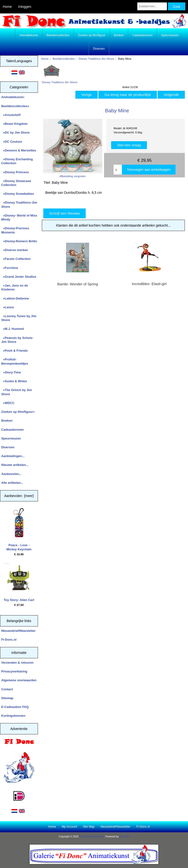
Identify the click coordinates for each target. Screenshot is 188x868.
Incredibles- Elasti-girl (149, 284)
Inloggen (25, 7)
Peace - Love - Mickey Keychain (19, 530)
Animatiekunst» (13, 97)
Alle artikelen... (12, 483)
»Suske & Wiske (14, 381)
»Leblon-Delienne (15, 298)
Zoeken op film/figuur (92, 35)
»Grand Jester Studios (19, 277)
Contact (7, 689)
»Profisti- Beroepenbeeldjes (15, 361)
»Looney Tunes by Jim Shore (19, 318)
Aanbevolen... (11, 474)
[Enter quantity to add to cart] (118, 170)
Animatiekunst (29, 35)
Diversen (99, 49)
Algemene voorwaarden (19, 680)
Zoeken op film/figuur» (18, 412)
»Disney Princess (15, 172)
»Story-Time (11, 372)
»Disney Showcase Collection (16, 183)
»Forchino (10, 268)
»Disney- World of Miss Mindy (19, 217)
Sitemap (7, 698)
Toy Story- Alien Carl (19, 582)
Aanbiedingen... (13, 456)
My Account (70, 827)
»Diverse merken (15, 250)
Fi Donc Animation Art (92, 837)
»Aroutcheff (11, 115)
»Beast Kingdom (14, 124)
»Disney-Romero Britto (19, 241)
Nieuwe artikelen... (15, 465)
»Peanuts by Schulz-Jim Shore (17, 340)
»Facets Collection (16, 259)
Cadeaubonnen (142, 35)
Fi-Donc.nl (9, 640)
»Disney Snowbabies (18, 194)
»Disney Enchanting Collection (17, 161)
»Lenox (8, 307)
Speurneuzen (170, 35)
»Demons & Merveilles (19, 150)
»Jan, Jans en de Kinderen (15, 287)
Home (7, 7)
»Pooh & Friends (14, 351)
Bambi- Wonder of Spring (78, 284)
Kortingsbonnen (13, 716)
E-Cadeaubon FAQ (15, 707)
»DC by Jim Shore (15, 133)
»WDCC (8, 403)
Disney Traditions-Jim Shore (96, 59)
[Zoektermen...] (152, 6)
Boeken (119, 35)
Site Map (89, 827)
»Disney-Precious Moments (15, 230)
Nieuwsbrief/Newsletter (18, 631)
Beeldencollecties (64, 59)
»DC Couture (12, 142)
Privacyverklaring (14, 671)
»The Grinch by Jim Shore (17, 392)
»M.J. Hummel (13, 329)
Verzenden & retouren (17, 663)
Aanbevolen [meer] (19, 496)
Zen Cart (124, 837)
